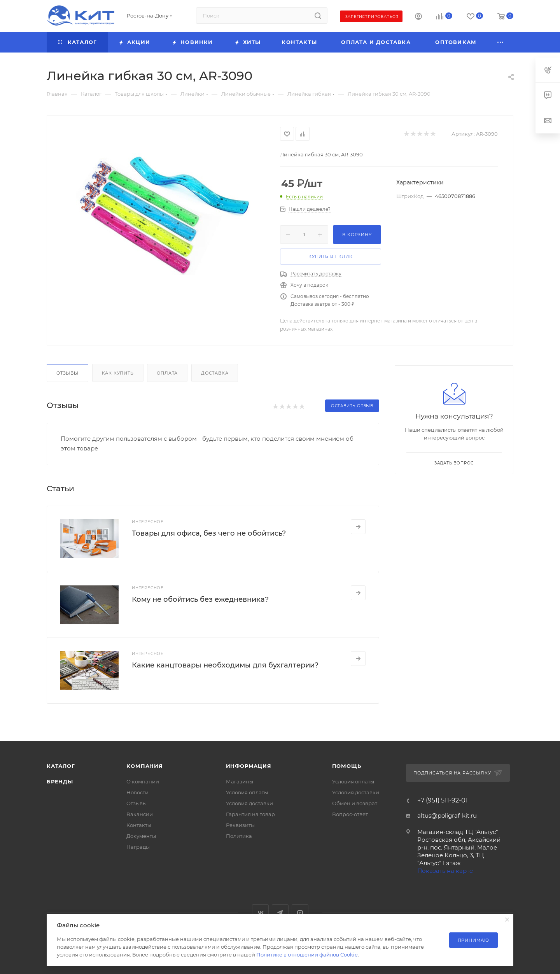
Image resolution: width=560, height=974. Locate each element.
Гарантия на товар (250, 814)
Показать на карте (445, 871)
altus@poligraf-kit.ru (447, 815)
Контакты (139, 825)
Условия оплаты (247, 792)
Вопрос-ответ (350, 814)
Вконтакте (260, 913)
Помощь (347, 766)
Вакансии (140, 814)
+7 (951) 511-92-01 (443, 801)
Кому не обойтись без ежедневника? (200, 599)
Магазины (240, 781)
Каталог (61, 766)
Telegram (280, 913)
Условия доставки (249, 803)
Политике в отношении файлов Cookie (307, 955)
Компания (144, 766)
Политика (239, 836)
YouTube (300, 913)
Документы (141, 836)
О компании (143, 781)
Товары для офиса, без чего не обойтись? (209, 533)
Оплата (167, 373)
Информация (249, 766)
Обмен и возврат (355, 803)
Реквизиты (240, 825)
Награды (138, 847)
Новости (137, 792)
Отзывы (67, 373)
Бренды (60, 781)
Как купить (118, 373)
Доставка (215, 373)
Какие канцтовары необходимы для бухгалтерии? (225, 665)
